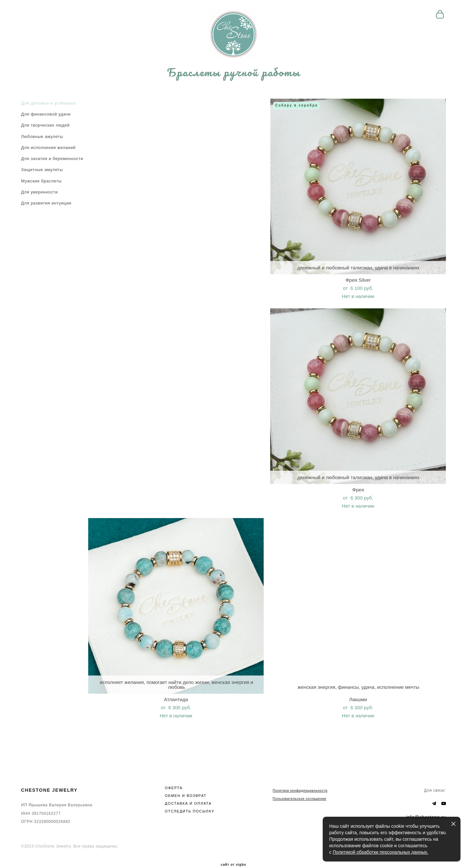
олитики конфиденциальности (301, 779)
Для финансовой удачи (46, 121)
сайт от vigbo (233, 853)
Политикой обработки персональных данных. (381, 852)
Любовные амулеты (42, 144)
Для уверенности (39, 199)
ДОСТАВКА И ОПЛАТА (188, 791)
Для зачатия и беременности (52, 166)
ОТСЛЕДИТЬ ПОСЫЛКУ (190, 799)
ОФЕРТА (174, 776)
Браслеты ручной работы (234, 79)
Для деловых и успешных (48, 110)
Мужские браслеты (41, 188)
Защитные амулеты (42, 177)
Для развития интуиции (46, 211)
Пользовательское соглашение (300, 787)
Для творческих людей (45, 133)
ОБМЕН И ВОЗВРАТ (186, 784)
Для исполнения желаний (48, 155)
